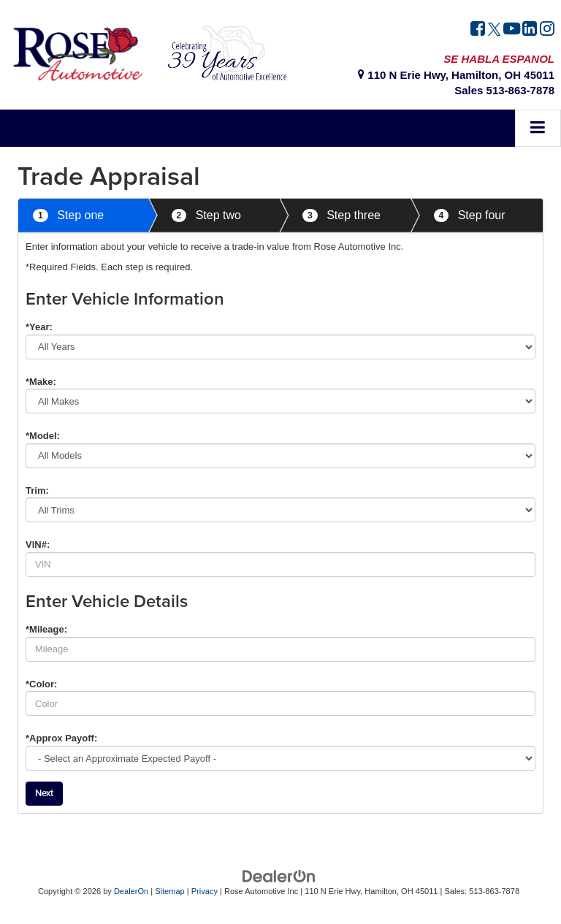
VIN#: (38, 545)
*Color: (41, 684)
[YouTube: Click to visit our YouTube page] (512, 30)
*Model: (43, 436)
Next (44, 793)
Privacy (205, 891)
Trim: (37, 490)
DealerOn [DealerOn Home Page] (131, 891)
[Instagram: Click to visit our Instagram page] (547, 30)
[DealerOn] (279, 875)
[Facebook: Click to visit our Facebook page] (478, 30)
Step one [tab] (68, 216)
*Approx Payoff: (61, 738)
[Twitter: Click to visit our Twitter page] (495, 30)
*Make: (41, 382)
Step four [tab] (470, 216)
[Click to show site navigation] (538, 128)
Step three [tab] (341, 216)
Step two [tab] (206, 216)
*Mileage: (46, 629)
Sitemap (170, 891)
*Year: (39, 327)
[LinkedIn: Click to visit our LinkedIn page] (530, 30)
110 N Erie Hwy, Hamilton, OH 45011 (456, 75)
